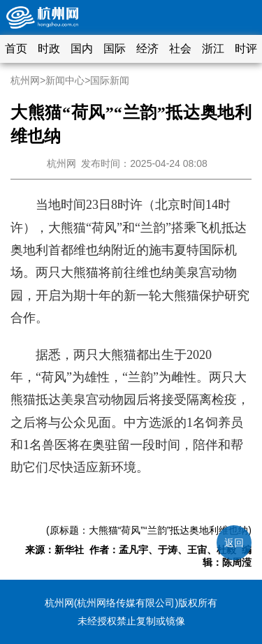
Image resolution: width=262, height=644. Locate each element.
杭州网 (25, 80)
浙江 (213, 49)
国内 (82, 49)
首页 (16, 49)
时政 (49, 49)
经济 (147, 49)
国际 (115, 49)
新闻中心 (65, 80)
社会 (180, 49)
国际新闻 (110, 80)
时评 (246, 49)
